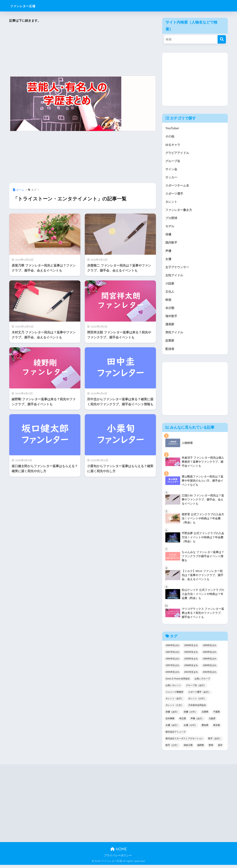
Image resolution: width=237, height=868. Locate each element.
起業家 (170, 344)
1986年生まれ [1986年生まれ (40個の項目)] (172, 648)
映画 (168, 302)
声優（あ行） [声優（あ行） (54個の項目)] (197, 722)
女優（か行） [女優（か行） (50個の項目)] (190, 729)
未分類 (170, 310)
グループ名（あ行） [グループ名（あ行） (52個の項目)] (196, 689)
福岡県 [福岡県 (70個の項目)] (201, 749)
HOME (119, 852)
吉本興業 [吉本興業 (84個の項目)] (170, 722)
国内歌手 (172, 244)
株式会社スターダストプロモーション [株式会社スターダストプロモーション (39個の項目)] (184, 742)
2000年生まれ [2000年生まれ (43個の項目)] (172, 675)
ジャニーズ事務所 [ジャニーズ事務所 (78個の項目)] (174, 695)
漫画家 (170, 327)
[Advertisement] (83, 50)
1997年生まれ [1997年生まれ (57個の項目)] (172, 669)
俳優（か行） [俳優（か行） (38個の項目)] (190, 715)
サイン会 (172, 170)
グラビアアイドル (178, 153)
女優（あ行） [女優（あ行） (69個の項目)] (172, 729)
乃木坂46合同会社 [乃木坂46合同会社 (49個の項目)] (197, 709)
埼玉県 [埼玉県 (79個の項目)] (183, 722)
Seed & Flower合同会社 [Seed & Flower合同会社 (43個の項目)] (178, 682)
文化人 (170, 294)
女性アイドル (175, 277)
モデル (170, 228)
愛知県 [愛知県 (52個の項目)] (205, 729)
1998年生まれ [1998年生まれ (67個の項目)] (191, 669)
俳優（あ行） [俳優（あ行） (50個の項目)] (172, 715)
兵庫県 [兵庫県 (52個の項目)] (205, 715)
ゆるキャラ (173, 145)
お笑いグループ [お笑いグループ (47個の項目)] (202, 682)
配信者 (170, 352)
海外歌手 (172, 319)
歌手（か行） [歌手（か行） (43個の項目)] (172, 749)
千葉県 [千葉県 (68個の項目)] (216, 715)
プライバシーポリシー (118, 859)
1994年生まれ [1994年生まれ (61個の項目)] (172, 662)
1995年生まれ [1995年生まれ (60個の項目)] (191, 662)
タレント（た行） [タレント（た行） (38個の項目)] (174, 709)
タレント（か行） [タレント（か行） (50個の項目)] (197, 702)
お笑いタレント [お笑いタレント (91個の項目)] (173, 689)
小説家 (170, 286)
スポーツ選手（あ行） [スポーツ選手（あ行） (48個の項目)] (199, 695)
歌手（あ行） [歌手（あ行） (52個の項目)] (215, 742)
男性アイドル (175, 335)
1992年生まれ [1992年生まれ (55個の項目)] (191, 655)
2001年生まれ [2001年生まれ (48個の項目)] (191, 675)
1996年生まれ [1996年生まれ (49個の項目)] (210, 662)
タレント (172, 203)
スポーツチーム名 (178, 186)
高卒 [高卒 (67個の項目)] (220, 749)
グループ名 (173, 161)
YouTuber (172, 128)
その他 (170, 136)
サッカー (172, 178)
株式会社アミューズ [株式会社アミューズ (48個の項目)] (176, 735)
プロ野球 (172, 219)
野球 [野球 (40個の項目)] (211, 749)
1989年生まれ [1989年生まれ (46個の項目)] (210, 648)
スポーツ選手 (175, 194)
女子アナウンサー (178, 269)
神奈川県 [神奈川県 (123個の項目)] (188, 749)
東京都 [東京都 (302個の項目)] (216, 729)
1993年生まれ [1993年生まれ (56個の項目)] (210, 655)
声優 (168, 252)
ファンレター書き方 (180, 211)
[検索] (222, 39)
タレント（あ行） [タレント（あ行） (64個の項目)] (174, 702)
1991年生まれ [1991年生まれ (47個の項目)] (172, 655)
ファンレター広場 (28, 6)
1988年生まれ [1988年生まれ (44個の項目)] (191, 648)
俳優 (168, 236)
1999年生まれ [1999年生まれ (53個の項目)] (210, 669)
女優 (168, 261)
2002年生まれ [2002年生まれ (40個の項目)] (210, 675)
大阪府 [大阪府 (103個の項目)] (212, 722)
